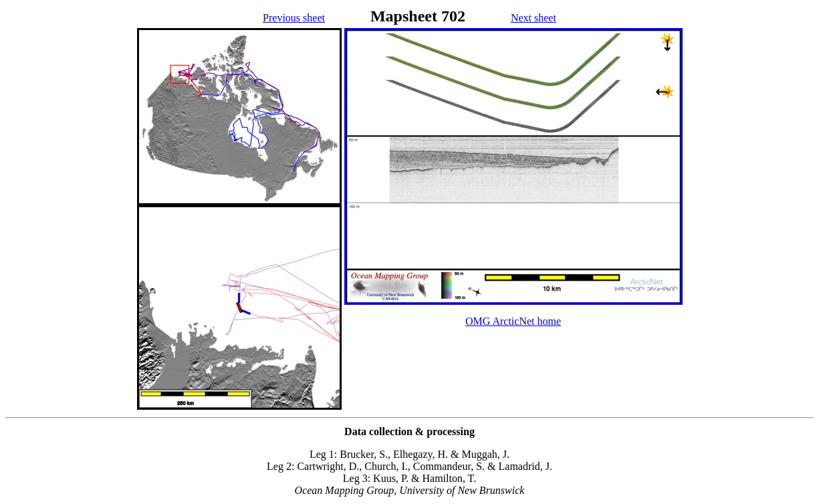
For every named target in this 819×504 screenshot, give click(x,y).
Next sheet (534, 18)
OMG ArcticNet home (513, 321)
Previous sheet (294, 18)
